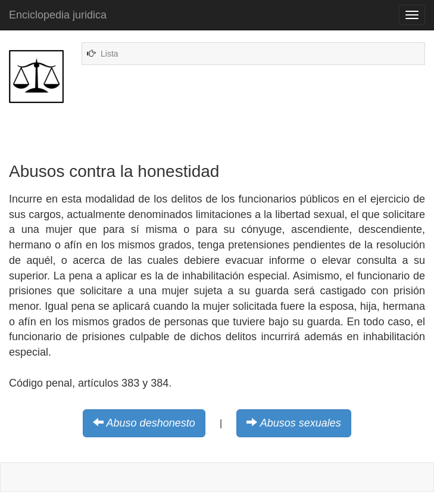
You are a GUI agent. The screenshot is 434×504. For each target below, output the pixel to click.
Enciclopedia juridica (58, 15)
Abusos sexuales (301, 423)
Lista (110, 54)
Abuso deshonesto (151, 423)
